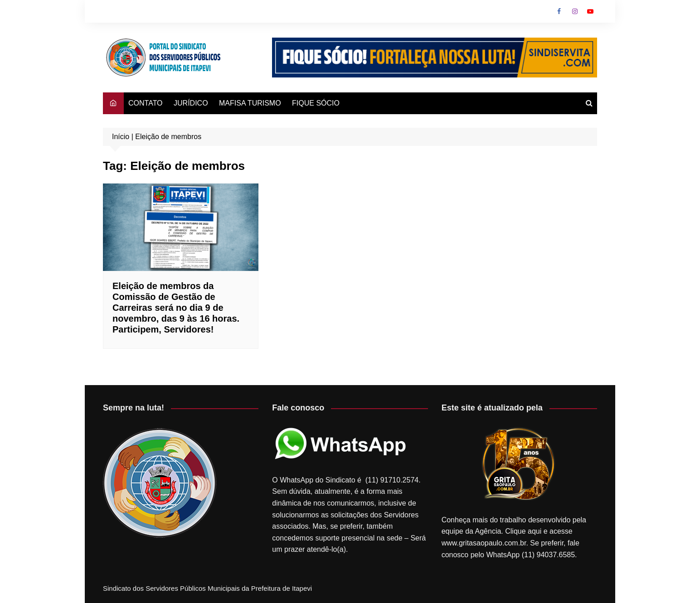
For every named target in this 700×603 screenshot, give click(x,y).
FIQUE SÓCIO (316, 103)
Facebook (559, 11)
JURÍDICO (191, 103)
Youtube (590, 11)
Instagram (575, 11)
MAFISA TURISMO (250, 103)
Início (121, 137)
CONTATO (146, 103)
